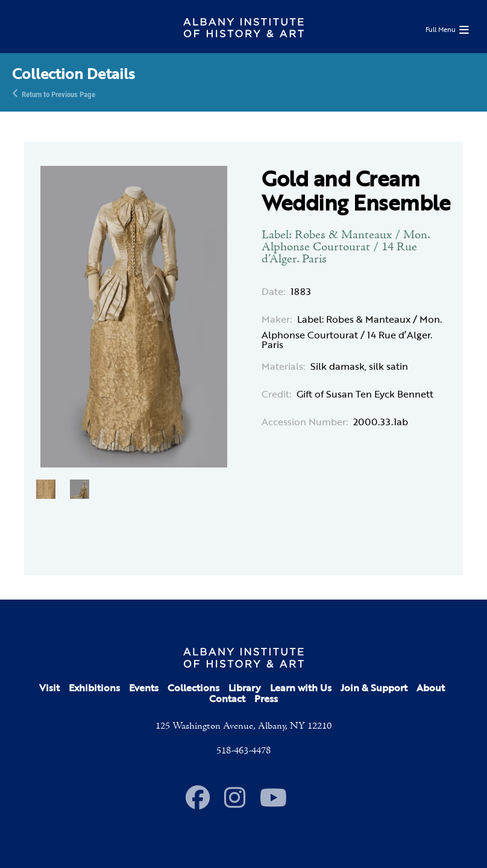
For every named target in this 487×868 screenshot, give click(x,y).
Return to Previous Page (58, 93)
